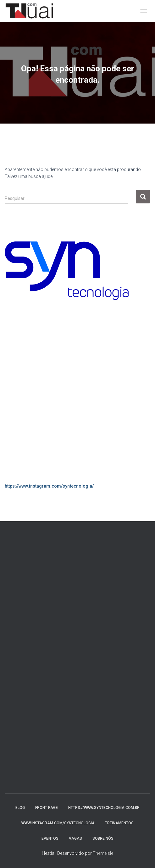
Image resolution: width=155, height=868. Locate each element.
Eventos (50, 838)
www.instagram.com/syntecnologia (58, 823)
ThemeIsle (103, 853)
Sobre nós (103, 838)
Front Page (47, 808)
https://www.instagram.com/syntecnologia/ (49, 486)
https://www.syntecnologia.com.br (104, 808)
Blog (20, 808)
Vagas (75, 838)
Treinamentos (119, 823)
